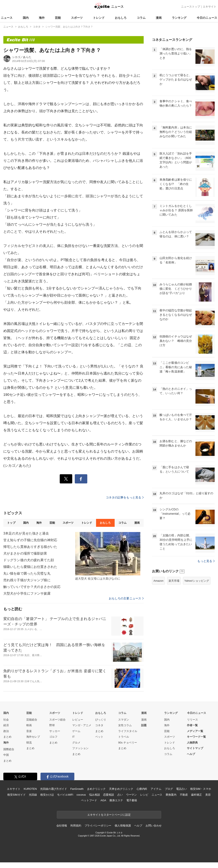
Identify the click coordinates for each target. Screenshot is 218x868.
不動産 (184, 795)
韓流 (29, 743)
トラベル (124, 737)
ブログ (169, 789)
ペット (99, 737)
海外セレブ (33, 737)
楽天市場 (174, 581)
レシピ (144, 795)
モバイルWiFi (65, 795)
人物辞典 (192, 743)
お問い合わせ (154, 826)
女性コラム (125, 725)
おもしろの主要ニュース (126, 598)
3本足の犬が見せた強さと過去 (26, 533)
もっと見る (206, 561)
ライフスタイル (128, 731)
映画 (29, 725)
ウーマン (131, 795)
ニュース (7, 18)
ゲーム (76, 731)
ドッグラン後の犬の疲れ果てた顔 (29, 560)
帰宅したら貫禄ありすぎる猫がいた (30, 547)
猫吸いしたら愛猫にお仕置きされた (30, 567)
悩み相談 (94, 795)
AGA (103, 800)
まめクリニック (96, 789)
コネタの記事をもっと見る (125, 497)
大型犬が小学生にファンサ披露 (27, 593)
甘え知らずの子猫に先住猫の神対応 (30, 540)
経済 (6, 725)
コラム (141, 18)
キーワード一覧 (196, 737)
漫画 (159, 18)
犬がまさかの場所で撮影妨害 (25, 553)
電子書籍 (132, 800)
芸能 (58, 18)
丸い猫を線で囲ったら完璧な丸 (27, 573)
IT (74, 737)
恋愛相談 (108, 795)
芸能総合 (32, 720)
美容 (208, 795)
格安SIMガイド (16, 795)
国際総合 (9, 749)
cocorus (81, 795)
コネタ (99, 725)
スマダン (124, 720)
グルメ (76, 743)
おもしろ (121, 18)
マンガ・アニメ (82, 725)
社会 (6, 720)
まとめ (7, 737)
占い (120, 795)
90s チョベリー (128, 743)
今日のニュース (207, 18)
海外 (42, 18)
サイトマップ (195, 748)
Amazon (158, 581)
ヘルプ (191, 754)
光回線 (33, 795)
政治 (6, 731)
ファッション (80, 748)
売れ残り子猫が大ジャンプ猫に (27, 580)
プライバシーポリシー (98, 826)
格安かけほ (47, 795)
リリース (193, 720)
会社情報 (62, 826)
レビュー (78, 720)
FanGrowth (77, 789)
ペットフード (89, 800)
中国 (6, 755)
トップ (11, 523)
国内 (26, 18)
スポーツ (77, 18)
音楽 (29, 731)
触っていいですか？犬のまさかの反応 (32, 587)
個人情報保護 (123, 826)
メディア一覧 (195, 731)
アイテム (156, 789)
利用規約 (76, 826)
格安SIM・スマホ (201, 789)
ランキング (179, 18)
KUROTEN (30, 789)
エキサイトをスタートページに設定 (109, 815)
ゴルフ (53, 737)
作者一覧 (192, 725)
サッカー (55, 731)
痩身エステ (116, 800)
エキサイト (210, 7)
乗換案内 (171, 795)
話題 (144, 725)
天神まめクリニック (121, 789)
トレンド (99, 18)
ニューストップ (191, 7)
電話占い (181, 789)
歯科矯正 (196, 795)
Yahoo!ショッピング (197, 581)
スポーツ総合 (57, 720)
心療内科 (142, 789)
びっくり (101, 720)
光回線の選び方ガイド (54, 789)
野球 (52, 725)
